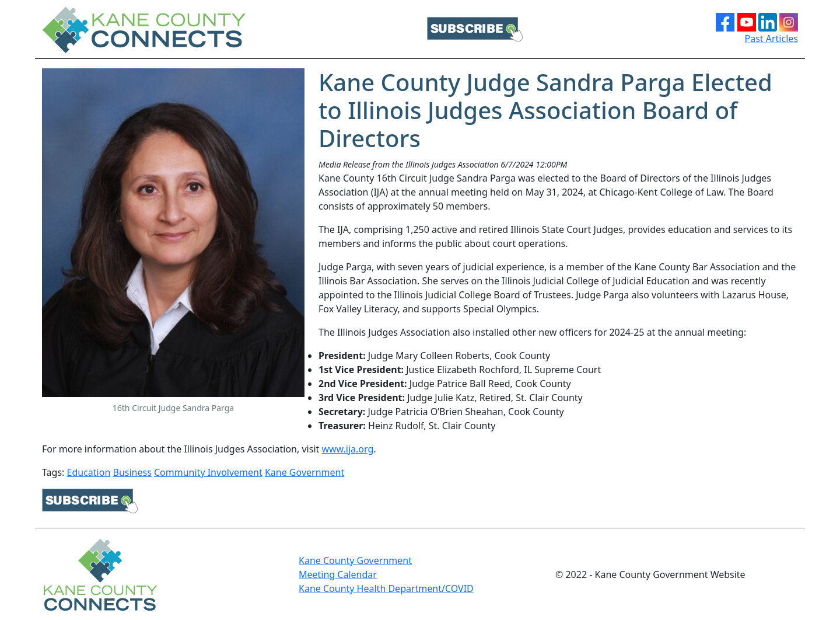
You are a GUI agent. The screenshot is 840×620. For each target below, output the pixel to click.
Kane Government (304, 472)
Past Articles (772, 39)
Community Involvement (208, 472)
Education (89, 472)
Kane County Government (355, 560)
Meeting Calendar (338, 574)
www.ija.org (347, 449)
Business (132, 472)
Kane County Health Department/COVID (386, 588)
